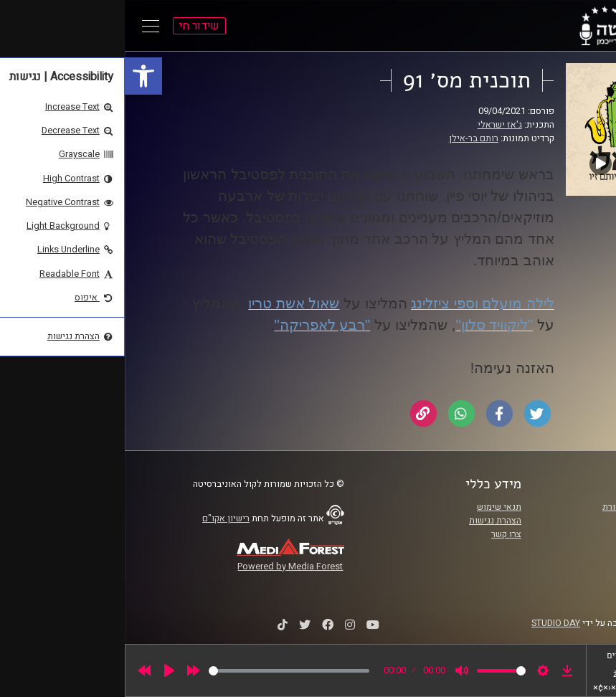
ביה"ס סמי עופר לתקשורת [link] (526, 507)
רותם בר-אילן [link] (349, 138)
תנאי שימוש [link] (374, 507)
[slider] (164, 671)
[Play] (44, 670)
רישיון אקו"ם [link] (101, 518)
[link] (19, 76)
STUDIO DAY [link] (431, 623)
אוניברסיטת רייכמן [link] (539, 521)
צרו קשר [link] (382, 534)
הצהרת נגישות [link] (370, 521)
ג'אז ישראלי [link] (375, 125)
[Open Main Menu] (26, 26)
